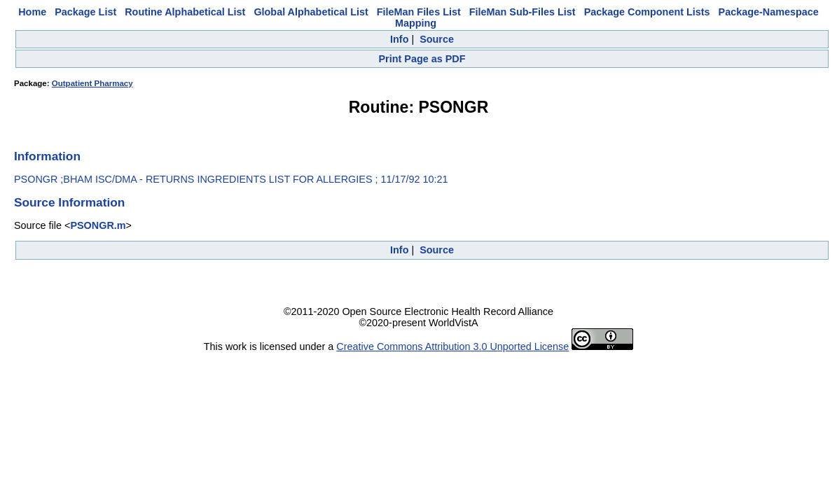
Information (47, 156)
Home (32, 12)
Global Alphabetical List (311, 12)
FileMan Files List (419, 12)
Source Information (69, 202)
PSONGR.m (98, 225)
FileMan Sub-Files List (523, 12)
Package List (85, 12)
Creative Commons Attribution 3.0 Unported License (452, 346)
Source (437, 39)
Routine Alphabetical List (185, 12)
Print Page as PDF (422, 59)
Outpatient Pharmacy (92, 83)
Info (399, 39)
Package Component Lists (647, 12)
